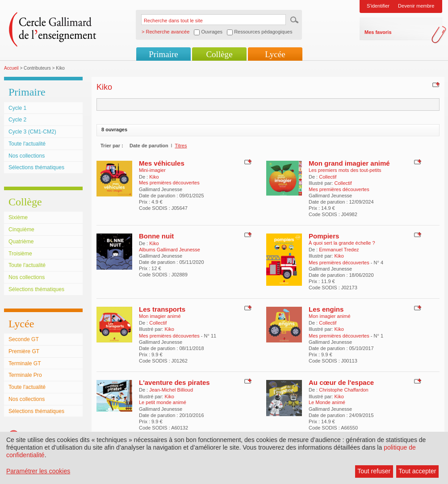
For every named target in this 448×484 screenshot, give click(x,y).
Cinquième (21, 229)
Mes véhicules (162, 163)
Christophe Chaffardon (343, 390)
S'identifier (378, 6)
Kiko (154, 177)
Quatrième (21, 242)
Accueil (11, 68)
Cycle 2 (17, 120)
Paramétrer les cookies (38, 471)
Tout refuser (374, 471)
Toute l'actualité (27, 144)
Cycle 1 (17, 108)
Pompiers (324, 236)
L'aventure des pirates (174, 382)
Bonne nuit (156, 236)
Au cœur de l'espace (341, 382)
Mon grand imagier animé (349, 163)
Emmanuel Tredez (339, 250)
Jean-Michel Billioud (171, 390)
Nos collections (27, 156)
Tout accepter (417, 471)
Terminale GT (25, 363)
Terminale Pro (25, 375)
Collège (219, 54)
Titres (181, 146)
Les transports (162, 309)
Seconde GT (24, 339)
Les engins (326, 309)
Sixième (18, 217)
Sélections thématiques (36, 167)
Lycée (275, 54)
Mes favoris (378, 32)
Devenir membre (416, 6)
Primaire (163, 54)
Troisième (20, 254)
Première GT (24, 351)
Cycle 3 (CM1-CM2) (32, 132)
